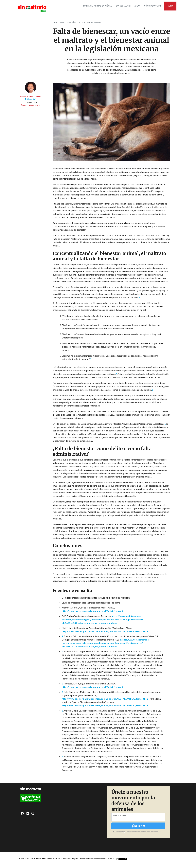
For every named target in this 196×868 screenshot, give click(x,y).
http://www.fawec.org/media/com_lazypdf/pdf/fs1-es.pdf (92, 611)
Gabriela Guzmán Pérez (31, 97)
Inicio (55, 22)
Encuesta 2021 (123, 6)
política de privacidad (125, 833)
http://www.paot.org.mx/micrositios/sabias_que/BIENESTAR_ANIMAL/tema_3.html (105, 631)
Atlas (138, 6)
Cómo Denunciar (153, 6)
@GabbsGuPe (31, 99)
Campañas (72, 22)
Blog (62, 22)
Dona (170, 6)
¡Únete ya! (138, 826)
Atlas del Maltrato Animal (90, 22)
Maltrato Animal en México (98, 6)
